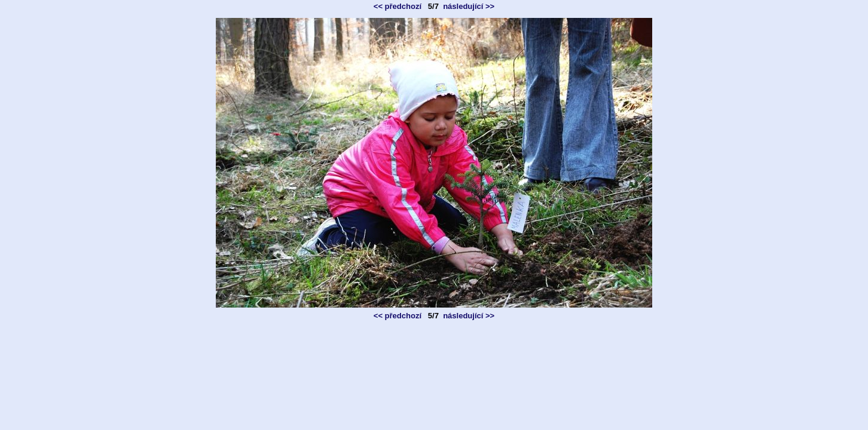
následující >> (469, 6)
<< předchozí (398, 6)
